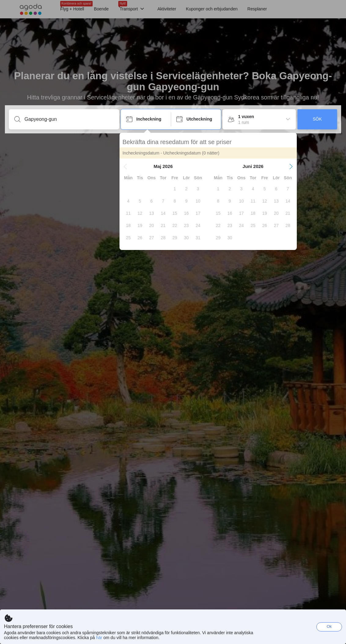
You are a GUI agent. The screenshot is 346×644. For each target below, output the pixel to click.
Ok (329, 626)
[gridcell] (176, 189)
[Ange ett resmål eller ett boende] (69, 119)
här (99, 638)
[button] (127, 166)
